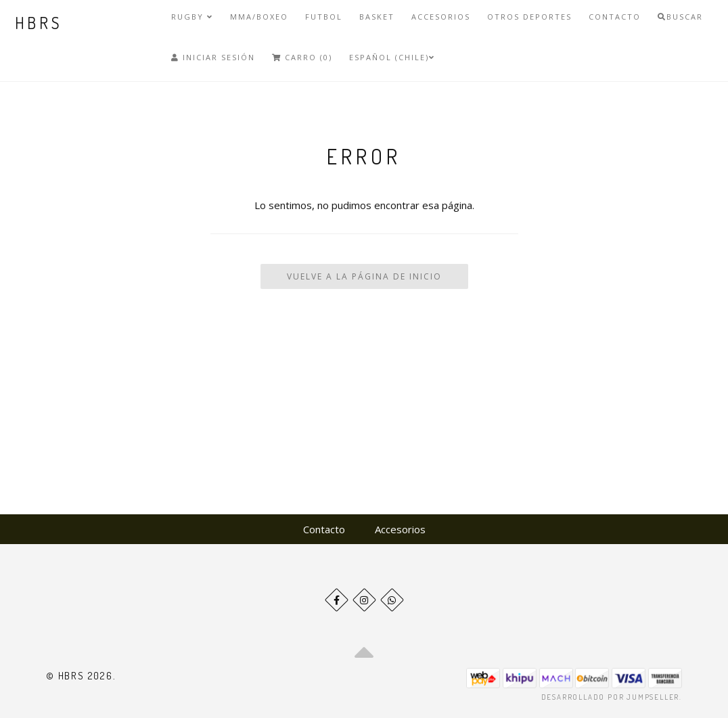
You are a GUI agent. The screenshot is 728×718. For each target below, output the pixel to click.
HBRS (39, 23)
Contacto (615, 17)
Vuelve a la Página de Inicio (364, 276)
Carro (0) (302, 57)
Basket (377, 17)
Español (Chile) (392, 57)
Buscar (680, 17)
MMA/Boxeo (259, 17)
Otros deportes (529, 17)
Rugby (192, 17)
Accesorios (441, 17)
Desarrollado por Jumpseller (611, 697)
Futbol (324, 17)
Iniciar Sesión (213, 57)
